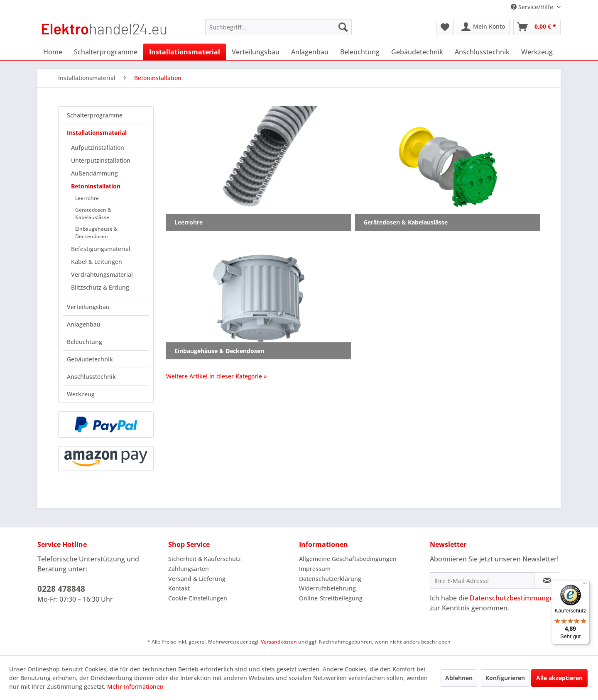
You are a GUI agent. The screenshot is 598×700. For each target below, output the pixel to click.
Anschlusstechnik (91, 377)
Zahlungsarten (189, 569)
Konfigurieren (505, 678)
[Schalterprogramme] (106, 52)
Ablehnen (459, 678)
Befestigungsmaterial (101, 249)
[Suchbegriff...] (278, 27)
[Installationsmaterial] (185, 52)
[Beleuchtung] (360, 52)
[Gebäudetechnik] (417, 52)
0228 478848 (61, 589)
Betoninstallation (96, 186)
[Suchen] (343, 27)
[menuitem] (278, 27)
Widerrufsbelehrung (327, 588)
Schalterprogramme (95, 115)
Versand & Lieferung (197, 579)
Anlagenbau (84, 324)
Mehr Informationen (135, 687)
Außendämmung (94, 173)
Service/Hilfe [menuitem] (533, 7)
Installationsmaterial (97, 133)
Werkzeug (81, 394)
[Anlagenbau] (310, 52)
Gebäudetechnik (90, 359)
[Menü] (585, 585)
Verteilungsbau (88, 307)
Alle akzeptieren (559, 678)
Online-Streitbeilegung (331, 598)
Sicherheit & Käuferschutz (205, 559)
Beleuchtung (85, 342)
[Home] (53, 52)
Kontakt (179, 588)
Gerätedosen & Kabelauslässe (93, 213)
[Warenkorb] (537, 27)
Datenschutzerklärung (330, 579)
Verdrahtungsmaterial (102, 274)
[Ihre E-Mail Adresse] (482, 580)
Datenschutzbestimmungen (513, 598)
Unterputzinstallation (101, 160)
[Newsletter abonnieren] (547, 580)
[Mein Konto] (484, 27)
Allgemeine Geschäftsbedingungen (348, 559)
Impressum (315, 569)
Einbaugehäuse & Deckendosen (96, 233)
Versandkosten (279, 642)
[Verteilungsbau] (256, 52)
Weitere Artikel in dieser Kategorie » (216, 376)
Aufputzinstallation (98, 148)
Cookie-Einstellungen (198, 598)
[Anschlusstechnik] (482, 52)
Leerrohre (87, 198)
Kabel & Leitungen (97, 262)
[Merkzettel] (445, 27)
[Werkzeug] (537, 52)
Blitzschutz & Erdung (100, 287)
